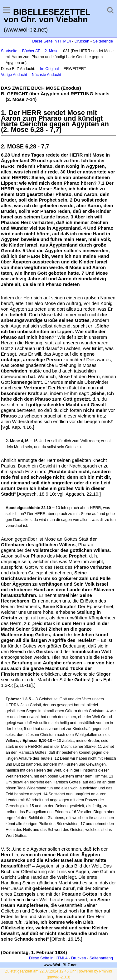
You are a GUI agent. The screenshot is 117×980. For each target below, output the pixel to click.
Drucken (82, 41)
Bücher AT (31, 51)
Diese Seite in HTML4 (51, 41)
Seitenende (103, 41)
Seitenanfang (101, 958)
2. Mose (51, 51)
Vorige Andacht (14, 75)
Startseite (9, 51)
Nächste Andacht (46, 75)
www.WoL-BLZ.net (60, 965)
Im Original (49, 69)
